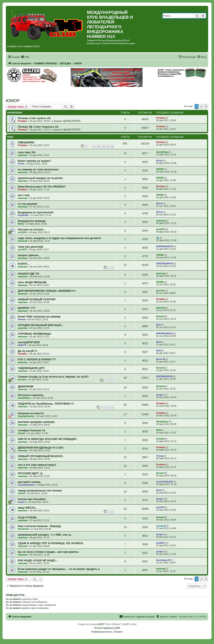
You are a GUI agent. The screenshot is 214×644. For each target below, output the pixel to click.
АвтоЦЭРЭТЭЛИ (29, 342)
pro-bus (160, 291)
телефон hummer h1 (31, 430)
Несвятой (23, 529)
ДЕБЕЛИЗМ (25, 386)
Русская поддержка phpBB (107, 628)
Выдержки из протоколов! (36, 212)
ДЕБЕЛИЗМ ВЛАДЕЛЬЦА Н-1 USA (41, 448)
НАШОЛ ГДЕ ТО (28, 274)
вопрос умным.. (29, 255)
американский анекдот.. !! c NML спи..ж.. (45, 535)
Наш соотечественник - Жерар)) (39, 526)
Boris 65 (161, 359)
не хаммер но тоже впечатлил (38, 169)
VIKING (160, 169)
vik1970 (160, 507)
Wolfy (21, 224)
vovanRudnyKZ (26, 485)
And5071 (161, 543)
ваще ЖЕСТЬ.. (27, 508)
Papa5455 (23, 215)
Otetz (159, 490)
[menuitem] (25, 57)
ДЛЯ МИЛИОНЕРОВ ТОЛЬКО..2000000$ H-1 (47, 291)
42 (99, 147)
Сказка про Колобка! (32, 499)
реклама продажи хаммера (36, 422)
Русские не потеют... (32, 229)
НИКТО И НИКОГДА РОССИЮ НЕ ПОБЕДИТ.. (48, 439)
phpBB (100, 624)
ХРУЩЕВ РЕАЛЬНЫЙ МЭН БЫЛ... (41, 325)
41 (94, 147)
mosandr (161, 526)
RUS (159, 325)
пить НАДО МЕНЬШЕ (32, 282)
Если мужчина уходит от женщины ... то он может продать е (59, 569)
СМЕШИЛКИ (26, 142)
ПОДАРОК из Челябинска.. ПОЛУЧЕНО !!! (46, 404)
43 (103, 147)
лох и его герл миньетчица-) (37, 465)
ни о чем (24, 195)
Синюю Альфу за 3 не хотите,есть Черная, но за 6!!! (53, 377)
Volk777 (22, 345)
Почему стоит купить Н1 (34, 118)
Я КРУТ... (24, 264)
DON (159, 430)
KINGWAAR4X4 (165, 246)
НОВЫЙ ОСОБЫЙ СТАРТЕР (37, 299)
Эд (158, 238)
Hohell (21, 433)
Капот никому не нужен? (34, 161)
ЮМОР (13, 101)
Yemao (160, 456)
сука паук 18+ (27, 152)
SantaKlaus (162, 152)
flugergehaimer (26, 416)
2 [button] (201, 107)
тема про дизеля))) (30, 247)
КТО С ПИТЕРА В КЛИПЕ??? (37, 359)
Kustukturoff (163, 560)
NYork (21, 164)
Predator (22, 121)
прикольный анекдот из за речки (40, 178)
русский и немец (29, 482)
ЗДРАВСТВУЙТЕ (72, 121)
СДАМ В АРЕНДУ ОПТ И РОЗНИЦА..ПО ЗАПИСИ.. (51, 543)
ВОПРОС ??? (27, 308)
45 (112, 147)
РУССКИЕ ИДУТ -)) (30, 473)
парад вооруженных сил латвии (40, 490)
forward (160, 316)
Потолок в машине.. (31, 395)
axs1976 (22, 232)
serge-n (160, 395)
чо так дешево (27, 204)
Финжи (22, 319)
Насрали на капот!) (31, 413)
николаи (22, 155)
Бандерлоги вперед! (32, 221)
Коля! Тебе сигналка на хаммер (39, 317)
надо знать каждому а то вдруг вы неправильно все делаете (59, 238)
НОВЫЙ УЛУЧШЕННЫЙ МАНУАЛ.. (41, 456)
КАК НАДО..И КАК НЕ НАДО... (38, 560)
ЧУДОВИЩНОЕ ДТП (31, 368)
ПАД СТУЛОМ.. (28, 517)
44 (108, 147)
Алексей (22, 241)
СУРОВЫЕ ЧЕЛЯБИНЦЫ (34, 334)
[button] (206, 107)
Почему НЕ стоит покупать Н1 (38, 127)
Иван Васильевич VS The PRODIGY (42, 187)
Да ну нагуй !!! (27, 351)
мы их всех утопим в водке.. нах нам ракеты (48, 552)
